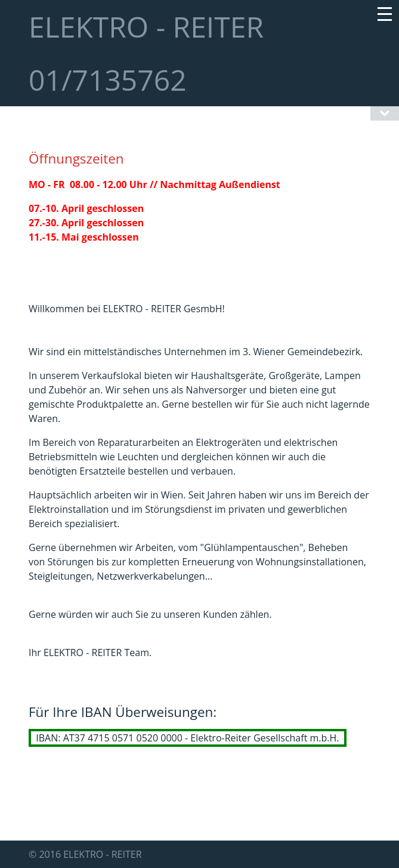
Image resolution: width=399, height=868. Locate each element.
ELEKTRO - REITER (146, 27)
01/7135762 (108, 80)
